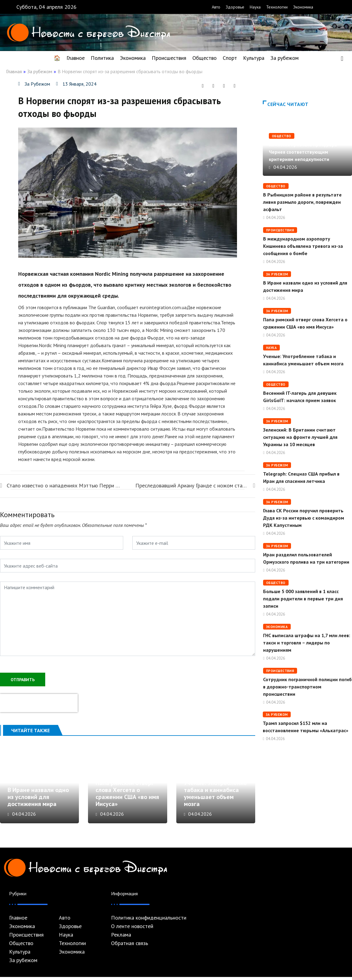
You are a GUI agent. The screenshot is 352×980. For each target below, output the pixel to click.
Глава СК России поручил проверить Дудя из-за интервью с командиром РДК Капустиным (304, 518)
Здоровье (235, 7)
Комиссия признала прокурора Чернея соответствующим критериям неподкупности (303, 152)
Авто (216, 7)
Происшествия (169, 58)
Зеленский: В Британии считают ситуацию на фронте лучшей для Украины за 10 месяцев (300, 437)
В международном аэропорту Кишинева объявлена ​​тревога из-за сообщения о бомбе (303, 246)
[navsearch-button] (342, 58)
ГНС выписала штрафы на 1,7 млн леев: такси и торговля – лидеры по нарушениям (307, 643)
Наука (255, 7)
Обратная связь (130, 946)
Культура (254, 58)
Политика (102, 58)
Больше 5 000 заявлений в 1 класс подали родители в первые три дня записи (303, 599)
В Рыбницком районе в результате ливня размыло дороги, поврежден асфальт (302, 202)
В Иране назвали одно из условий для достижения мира (38, 800)
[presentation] (39, 702)
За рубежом (284, 58)
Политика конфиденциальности (149, 921)
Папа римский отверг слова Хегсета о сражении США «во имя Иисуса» (127, 796)
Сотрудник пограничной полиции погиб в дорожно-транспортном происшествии (307, 687)
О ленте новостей (132, 929)
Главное (76, 58)
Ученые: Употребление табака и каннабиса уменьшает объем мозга (215, 796)
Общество (205, 58)
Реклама (121, 938)
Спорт (230, 58)
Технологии (277, 7)
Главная (14, 71)
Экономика (303, 7)
